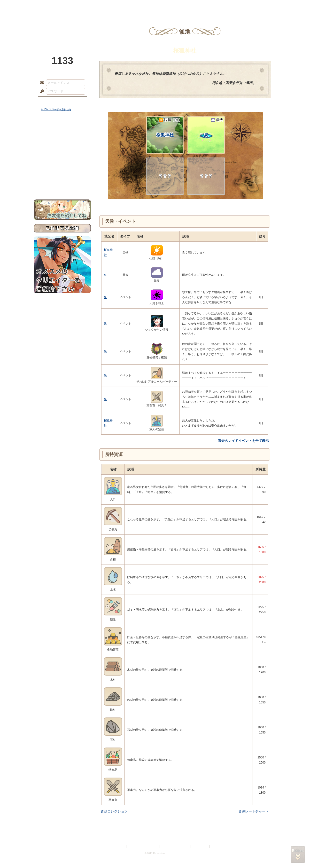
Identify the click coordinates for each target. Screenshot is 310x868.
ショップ (224, 6)
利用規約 (91, 846)
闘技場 (259, 6)
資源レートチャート (254, 811)
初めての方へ (62, 176)
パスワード (41, 92)
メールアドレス (41, 83)
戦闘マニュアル (62, 169)
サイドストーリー (62, 141)
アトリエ (155, 6)
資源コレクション (114, 811)
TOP (51, 6)
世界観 (62, 132)
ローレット (121, 6)
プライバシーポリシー (112, 846)
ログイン (51, 102)
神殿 (86, 6)
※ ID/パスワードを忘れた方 (56, 109)
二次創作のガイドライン (176, 846)
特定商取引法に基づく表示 (143, 846)
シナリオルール (62, 156)
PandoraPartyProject (62, 27)
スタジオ (189, 6)
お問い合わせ (62, 184)
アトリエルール (62, 163)
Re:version (218, 846)
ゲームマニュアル (62, 149)
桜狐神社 (169, 127)
